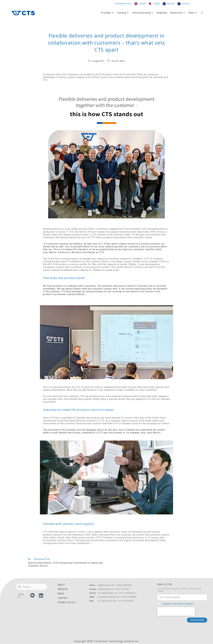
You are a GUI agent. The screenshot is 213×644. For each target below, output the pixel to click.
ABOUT (61, 585)
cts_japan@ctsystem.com (109, 597)
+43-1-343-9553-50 (127, 593)
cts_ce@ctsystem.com (108, 593)
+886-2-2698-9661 (124, 585)
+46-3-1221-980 (122, 589)
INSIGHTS (63, 589)
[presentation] (176, 611)
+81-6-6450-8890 (129, 597)
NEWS (61, 594)
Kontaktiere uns (123, 4)
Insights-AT (98, 61)
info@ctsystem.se (106, 589)
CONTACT (63, 598)
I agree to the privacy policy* (178, 604)
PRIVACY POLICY (67, 602)
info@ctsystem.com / (107, 585)
